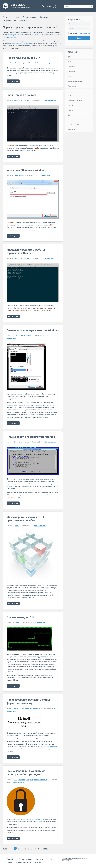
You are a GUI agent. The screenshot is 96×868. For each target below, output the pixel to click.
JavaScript (72, 67)
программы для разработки (21, 43)
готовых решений (9, 37)
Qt (69, 115)
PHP (70, 62)
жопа (29, 412)
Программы (72, 86)
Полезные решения (75, 101)
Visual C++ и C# (73, 125)
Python (70, 110)
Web (70, 96)
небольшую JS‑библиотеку (47, 746)
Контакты (44, 17)
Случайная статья (9, 20)
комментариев (50, 100)
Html (70, 76)
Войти (79, 38)
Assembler (72, 130)
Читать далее (13, 81)
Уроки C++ (7, 17)
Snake (56, 657)
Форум (17, 17)
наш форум (36, 35)
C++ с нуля (72, 72)
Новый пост (24, 20)
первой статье (13, 583)
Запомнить (72, 33)
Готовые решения (30, 17)
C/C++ (70, 57)
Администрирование (75, 81)
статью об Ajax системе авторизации (28, 819)
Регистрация (81, 43)
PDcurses (18, 497)
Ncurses (71, 120)
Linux (70, 91)
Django (70, 105)
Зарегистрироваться (23, 863)
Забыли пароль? (85, 33)
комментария (46, 63)
